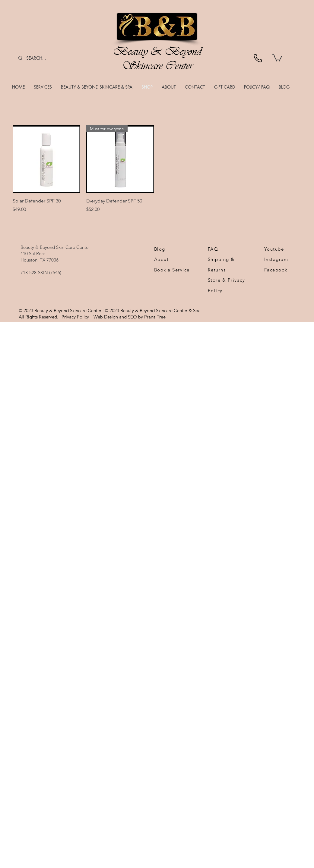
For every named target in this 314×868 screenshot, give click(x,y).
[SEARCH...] (41, 58)
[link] (277, 57)
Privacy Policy (76, 317)
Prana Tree (155, 317)
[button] (43, 87)
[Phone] (258, 58)
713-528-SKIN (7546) (41, 273)
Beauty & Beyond (157, 51)
